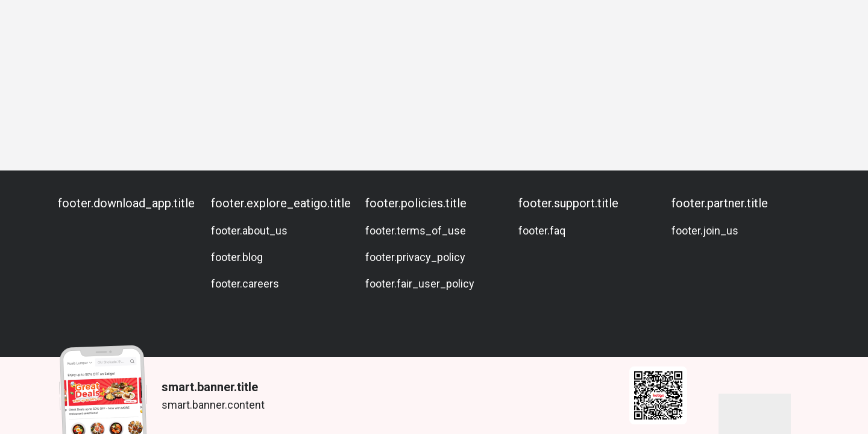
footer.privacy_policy (415, 257)
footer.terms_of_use (416, 231)
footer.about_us (249, 231)
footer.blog (237, 257)
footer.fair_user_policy (420, 284)
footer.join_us (705, 231)
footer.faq (542, 231)
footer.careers (245, 284)
